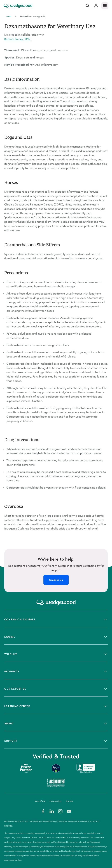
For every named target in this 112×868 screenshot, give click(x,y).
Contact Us (56, 580)
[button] (56, 619)
